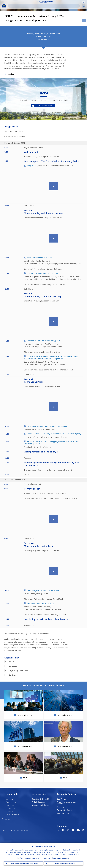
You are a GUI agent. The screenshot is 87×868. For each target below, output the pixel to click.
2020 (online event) (65, 746)
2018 (65, 778)
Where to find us (13, 814)
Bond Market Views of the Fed (39, 258)
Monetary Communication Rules (41, 603)
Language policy (63, 813)
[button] (83, 2)
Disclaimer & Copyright (40, 799)
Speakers (11, 74)
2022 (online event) (65, 715)
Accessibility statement (65, 810)
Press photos (11, 808)
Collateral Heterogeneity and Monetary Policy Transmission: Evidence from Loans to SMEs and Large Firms (51, 357)
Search (78, 6)
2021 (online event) (25, 746)
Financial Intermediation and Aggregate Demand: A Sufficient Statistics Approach (52, 443)
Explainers (10, 805)
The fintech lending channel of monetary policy (47, 426)
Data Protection (63, 799)
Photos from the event (44, 106)
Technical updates (38, 802)
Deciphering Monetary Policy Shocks (42, 273)
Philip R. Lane (32, 166)
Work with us (11, 802)
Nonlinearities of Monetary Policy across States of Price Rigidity (54, 434)
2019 (25, 778)
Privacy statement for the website (66, 803)
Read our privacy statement (29, 858)
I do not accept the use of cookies (65, 863)
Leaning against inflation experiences (43, 590)
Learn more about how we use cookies (56, 858)
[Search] (43, 6)
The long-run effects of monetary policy (44, 341)
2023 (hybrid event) (25, 715)
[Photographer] (41, 710)
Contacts (10, 811)
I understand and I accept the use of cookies (25, 863)
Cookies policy (62, 807)
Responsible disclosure (40, 805)
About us (10, 799)
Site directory (7, 819)
